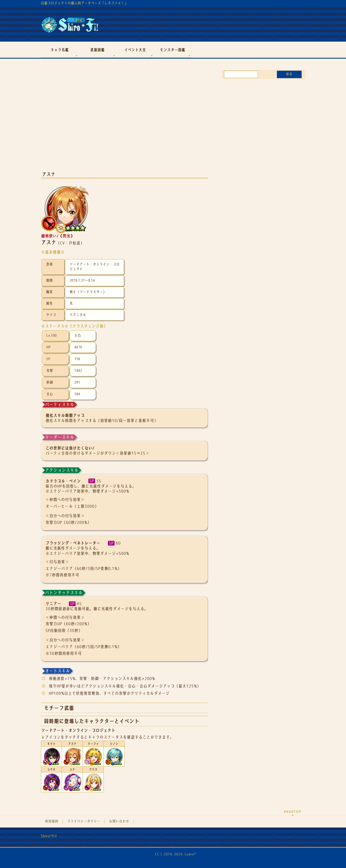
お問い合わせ (119, 821)
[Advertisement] (124, 122)
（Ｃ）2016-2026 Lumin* (175, 854)
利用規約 (52, 821)
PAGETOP (293, 811)
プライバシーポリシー (84, 821)
